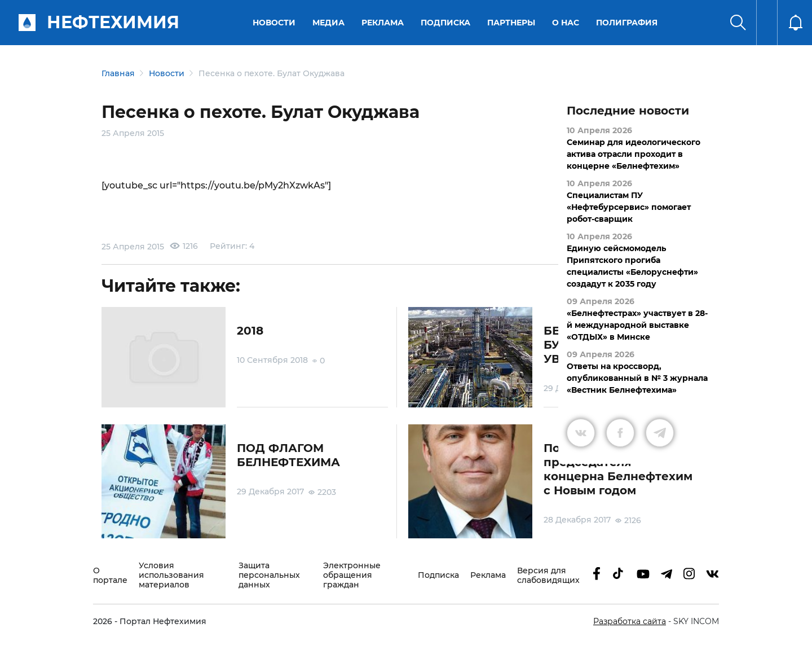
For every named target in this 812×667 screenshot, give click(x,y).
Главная (118, 73)
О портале (110, 576)
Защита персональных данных (269, 575)
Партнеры (511, 23)
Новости (274, 23)
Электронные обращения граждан (352, 575)
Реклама (383, 23)
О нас (566, 23)
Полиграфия (627, 23)
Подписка (445, 23)
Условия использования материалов (171, 575)
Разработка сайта (630, 621)
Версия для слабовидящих (548, 576)
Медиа (328, 23)
